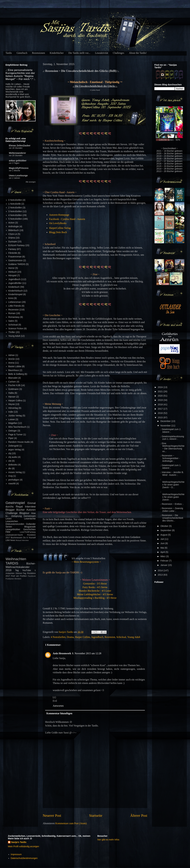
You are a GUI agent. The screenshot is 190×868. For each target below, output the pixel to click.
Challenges (119, 53)
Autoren (31, 510)
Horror (12, 268)
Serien (9, 527)
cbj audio (13, 457)
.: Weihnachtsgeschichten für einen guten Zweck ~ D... (172, 483)
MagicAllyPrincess (19, 168)
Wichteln (18, 579)
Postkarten (10, 579)
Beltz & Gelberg (16, 374)
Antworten (58, 706)
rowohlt (12, 484)
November (166, 426)
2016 (161, 413)
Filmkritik (13, 253)
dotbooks (13, 465)
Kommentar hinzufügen (59, 713)
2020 (161, 396)
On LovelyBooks (58, 223)
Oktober (165, 526)
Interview (30, 507)
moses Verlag (15, 472)
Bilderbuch (14, 230)
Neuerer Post (52, 816)
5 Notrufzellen (15, 219)
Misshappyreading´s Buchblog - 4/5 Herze (95, 598)
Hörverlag (13, 408)
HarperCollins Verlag (60, 228)
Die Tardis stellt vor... (79, 53)
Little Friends (15, 306)
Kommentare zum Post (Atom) (71, 823)
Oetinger (13, 431)
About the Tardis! (138, 53)
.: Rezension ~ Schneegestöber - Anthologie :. (170, 458)
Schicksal (121, 637)
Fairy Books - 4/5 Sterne (95, 587)
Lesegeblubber (13, 529)
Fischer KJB (14, 385)
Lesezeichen (12, 521)
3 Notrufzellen (15, 211)
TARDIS (12, 563)
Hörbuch (13, 272)
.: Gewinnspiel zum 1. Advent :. (171, 467)
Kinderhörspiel (16, 294)
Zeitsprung (16, 516)
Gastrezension (16, 260)
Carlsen (12, 382)
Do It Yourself (29, 538)
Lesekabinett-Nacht (14, 535)
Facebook (32, 576)
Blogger (10, 510)
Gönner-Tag (21, 573)
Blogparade (30, 527)
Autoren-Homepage (59, 215)
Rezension (110, 637)
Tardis (9, 53)
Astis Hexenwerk (62, 653)
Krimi (11, 298)
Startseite (96, 816)
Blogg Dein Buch (58, 232)
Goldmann (14, 389)
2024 (161, 387)
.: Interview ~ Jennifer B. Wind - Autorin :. (172, 474)
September (166, 530)
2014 (161, 570)
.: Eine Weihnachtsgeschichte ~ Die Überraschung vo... (172, 447)
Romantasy (14, 317)
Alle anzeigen (31, 182)
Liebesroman (15, 302)
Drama (70, 637)
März (163, 556)
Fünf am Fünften (19, 576)
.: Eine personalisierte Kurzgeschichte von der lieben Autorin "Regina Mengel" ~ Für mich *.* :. (20, 75)
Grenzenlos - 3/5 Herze (95, 584)
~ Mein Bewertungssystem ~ (86, 562)
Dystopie (13, 242)
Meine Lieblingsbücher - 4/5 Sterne (95, 594)
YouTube (27, 570)
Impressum (16, 854)
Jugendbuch (97, 637)
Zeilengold (14, 446)
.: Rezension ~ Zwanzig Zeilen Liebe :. (171, 510)
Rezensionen (38, 53)
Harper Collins (82, 637)
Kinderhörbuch (16, 291)
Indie (11, 412)
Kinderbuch (14, 287)
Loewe (12, 419)
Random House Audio (19, 442)
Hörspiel (12, 275)
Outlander (31, 524)
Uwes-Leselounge (18, 176)
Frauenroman (15, 257)
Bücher (21, 510)
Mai (162, 548)
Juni (163, 543)
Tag (17, 570)
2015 (161, 417)
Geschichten (29, 529)
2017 (161, 409)
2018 (161, 404)
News (13, 540)
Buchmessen (17, 538)
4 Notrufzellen (58, 637)
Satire (11, 321)
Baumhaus (14, 370)
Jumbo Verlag (15, 416)
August (164, 535)
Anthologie (14, 226)
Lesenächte (30, 519)
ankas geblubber (18, 161)
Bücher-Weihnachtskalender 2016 (21, 567)
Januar (164, 565)
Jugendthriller (15, 283)
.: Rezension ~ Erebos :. (172, 504)
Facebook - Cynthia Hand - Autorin (67, 219)
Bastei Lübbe (15, 366)
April (163, 552)
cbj (10, 453)
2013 (161, 575)
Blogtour (24, 513)
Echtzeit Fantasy (17, 245)
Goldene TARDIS (17, 264)
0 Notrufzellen (15, 200)
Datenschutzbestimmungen (24, 858)
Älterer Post (139, 816)
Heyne (12, 404)
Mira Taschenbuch (17, 427)
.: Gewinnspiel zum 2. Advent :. (171, 431)
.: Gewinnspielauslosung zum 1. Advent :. (172, 438)
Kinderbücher (57, 53)
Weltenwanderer (17, 153)
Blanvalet (13, 378)
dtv (10, 468)
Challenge (12, 513)
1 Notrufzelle (15, 204)
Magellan (13, 423)
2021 (161, 391)
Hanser (12, 397)
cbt (10, 461)
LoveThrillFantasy (28, 532)
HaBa (11, 393)
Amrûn (12, 359)
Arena (11, 363)
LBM (8, 540)
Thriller (12, 332)
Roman (12, 313)
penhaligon (14, 480)
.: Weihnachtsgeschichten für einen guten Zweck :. (172, 496)
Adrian (12, 355)
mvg (10, 476)
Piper (11, 438)
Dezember (166, 421)
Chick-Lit (13, 234)
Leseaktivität (102, 53)
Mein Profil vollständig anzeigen (24, 846)
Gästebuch (22, 53)
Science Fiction (16, 328)
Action (11, 223)
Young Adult (134, 637)
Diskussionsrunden (15, 524)
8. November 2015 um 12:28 (87, 653)
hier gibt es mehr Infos (108, 840)
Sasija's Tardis (19, 842)
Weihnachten (16, 559)
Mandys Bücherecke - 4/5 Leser (95, 591)
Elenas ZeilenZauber (20, 146)
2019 (161, 400)
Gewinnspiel (15, 503)
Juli (162, 539)
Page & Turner (16, 434)
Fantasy (12, 249)
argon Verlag (15, 450)
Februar (165, 561)
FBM (8, 532)
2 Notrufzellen (15, 208)
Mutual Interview (22, 540)
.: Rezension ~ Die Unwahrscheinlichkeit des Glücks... (172, 518)
